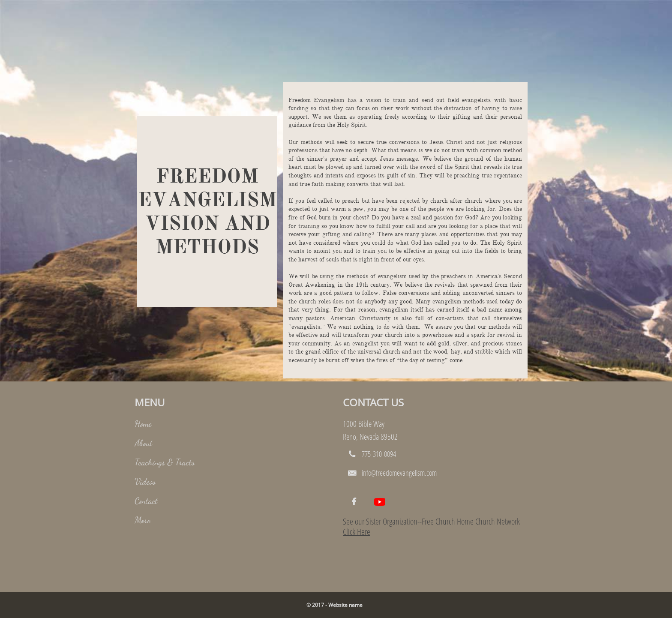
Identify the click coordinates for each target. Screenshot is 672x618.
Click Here (357, 532)
